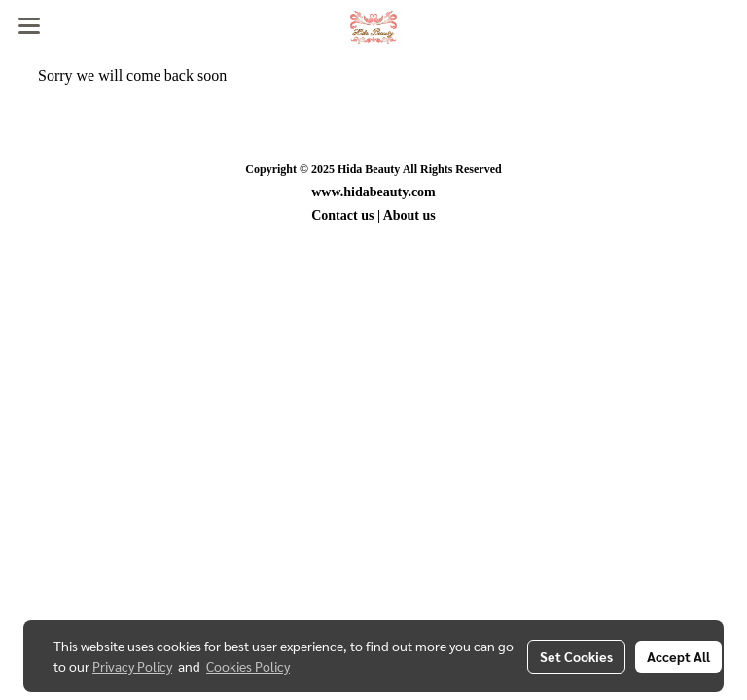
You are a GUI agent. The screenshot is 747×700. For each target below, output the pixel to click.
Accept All (678, 656)
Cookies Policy (248, 666)
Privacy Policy (132, 666)
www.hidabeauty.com (373, 192)
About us (409, 215)
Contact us (342, 215)
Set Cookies (576, 656)
